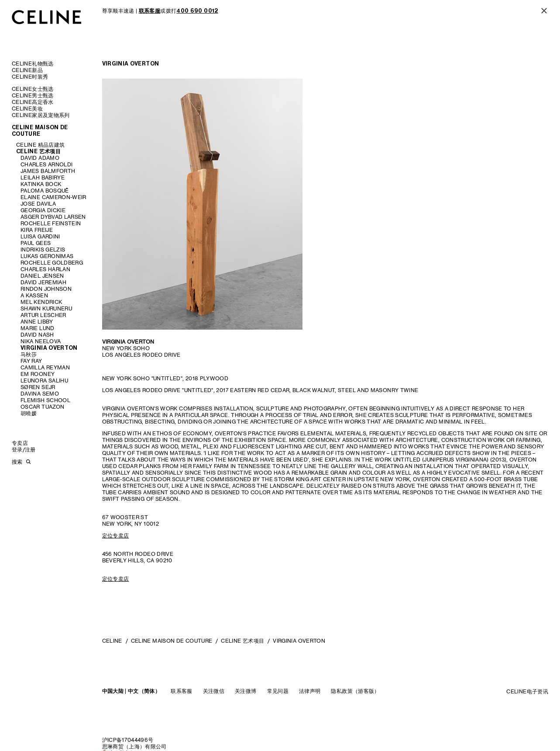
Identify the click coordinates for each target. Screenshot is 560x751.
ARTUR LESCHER (43, 315)
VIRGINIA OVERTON (49, 348)
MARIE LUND (38, 328)
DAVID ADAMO (40, 158)
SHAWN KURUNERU (46, 308)
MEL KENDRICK (41, 302)
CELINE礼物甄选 (33, 64)
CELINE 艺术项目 (38, 151)
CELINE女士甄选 (33, 89)
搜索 (17, 462)
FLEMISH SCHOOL (45, 400)
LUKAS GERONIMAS (47, 256)
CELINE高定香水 (33, 102)
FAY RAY (31, 361)
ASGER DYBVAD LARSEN (53, 217)
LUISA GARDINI (40, 236)
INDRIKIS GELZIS (43, 250)
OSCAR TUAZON (42, 407)
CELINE (112, 641)
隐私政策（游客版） (355, 691)
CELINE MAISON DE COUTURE (40, 131)
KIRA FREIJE (37, 230)
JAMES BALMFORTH (48, 171)
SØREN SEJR (38, 387)
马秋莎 (29, 354)
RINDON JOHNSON (46, 289)
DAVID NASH (37, 335)
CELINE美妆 (27, 109)
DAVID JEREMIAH (43, 282)
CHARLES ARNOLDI (46, 164)
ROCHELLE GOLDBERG (52, 263)
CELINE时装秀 (30, 77)
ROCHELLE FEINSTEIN (51, 223)
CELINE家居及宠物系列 (41, 115)
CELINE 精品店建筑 (40, 145)
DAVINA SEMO (40, 394)
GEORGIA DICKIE (43, 210)
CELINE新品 (27, 70)
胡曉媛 (29, 413)
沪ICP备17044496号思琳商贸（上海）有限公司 (134, 743)
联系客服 (181, 691)
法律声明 (310, 691)
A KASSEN (34, 295)
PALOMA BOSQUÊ (45, 191)
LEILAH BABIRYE (43, 177)
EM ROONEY (38, 374)
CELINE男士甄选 (33, 95)
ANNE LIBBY (37, 322)
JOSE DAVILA (38, 204)
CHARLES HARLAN (45, 269)
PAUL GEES (36, 243)
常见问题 (278, 691)
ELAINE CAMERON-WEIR (53, 197)
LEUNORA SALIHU (44, 381)
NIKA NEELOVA (41, 341)
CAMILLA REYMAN (45, 367)
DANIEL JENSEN (42, 276)
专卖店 (20, 443)
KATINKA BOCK (41, 184)
